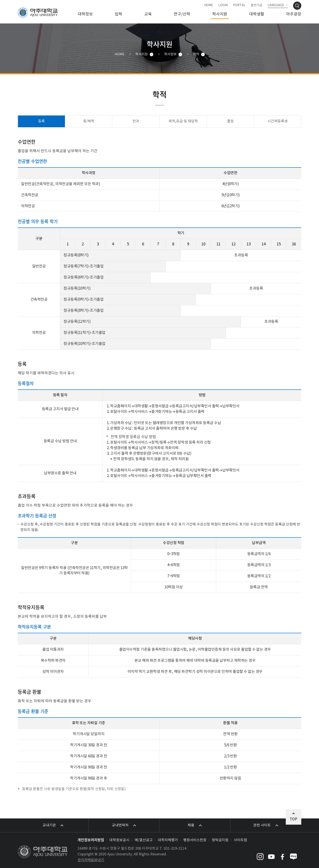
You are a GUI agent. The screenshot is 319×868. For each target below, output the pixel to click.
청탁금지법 (220, 840)
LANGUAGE (276, 5)
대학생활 (257, 14)
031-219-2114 (175, 849)
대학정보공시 (119, 840)
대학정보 (85, 14)
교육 (148, 14)
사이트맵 (240, 840)
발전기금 (257, 5)
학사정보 (170, 54)
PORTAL (239, 5)
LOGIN (223, 5)
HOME (209, 5)
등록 (41, 121)
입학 (119, 14)
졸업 (230, 121)
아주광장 (294, 14)
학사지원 (220, 14)
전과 (136, 121)
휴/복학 (89, 121)
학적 (196, 54)
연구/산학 (182, 14)
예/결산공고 (144, 840)
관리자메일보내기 (91, 860)
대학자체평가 (168, 840)
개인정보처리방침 (91, 840)
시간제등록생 (278, 121)
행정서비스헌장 (195, 840)
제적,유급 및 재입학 (183, 121)
